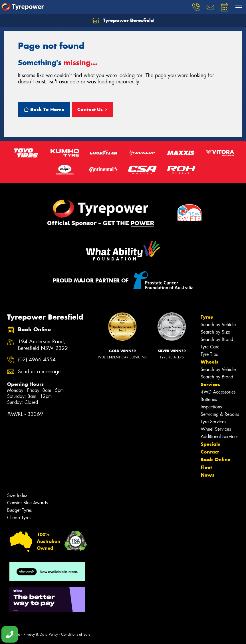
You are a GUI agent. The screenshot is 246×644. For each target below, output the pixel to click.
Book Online (216, 460)
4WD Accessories (218, 392)
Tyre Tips (209, 354)
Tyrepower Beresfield (123, 21)
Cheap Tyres (19, 518)
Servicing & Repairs (220, 414)
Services (210, 384)
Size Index (17, 495)
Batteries (209, 399)
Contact (210, 452)
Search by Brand (217, 339)
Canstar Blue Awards (27, 503)
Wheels (209, 362)
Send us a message (39, 372)
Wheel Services (216, 429)
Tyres (207, 317)
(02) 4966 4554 (37, 360)
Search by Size (215, 332)
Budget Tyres (19, 510)
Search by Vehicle (218, 325)
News (207, 475)
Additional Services (219, 437)
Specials (210, 444)
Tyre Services (213, 422)
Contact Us (92, 109)
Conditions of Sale (76, 634)
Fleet (206, 467)
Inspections (211, 407)
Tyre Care (210, 347)
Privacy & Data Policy (41, 634)
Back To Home (44, 109)
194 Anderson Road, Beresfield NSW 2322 (43, 345)
